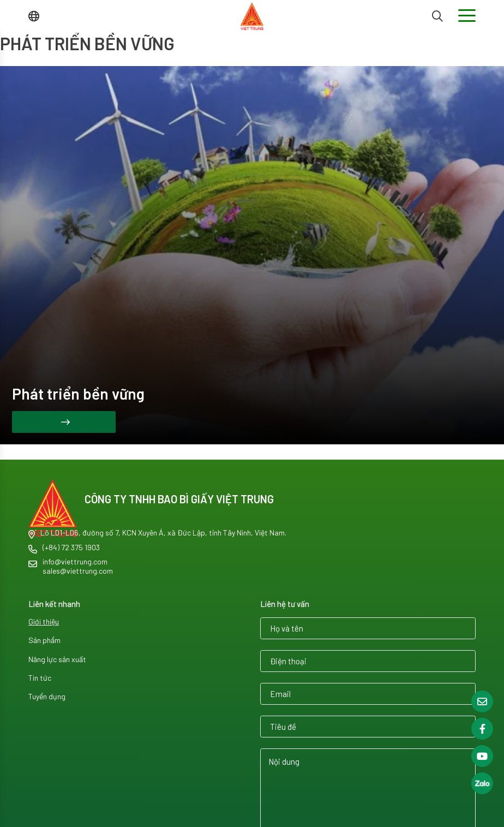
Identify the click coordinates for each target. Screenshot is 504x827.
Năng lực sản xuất (57, 659)
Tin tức (40, 678)
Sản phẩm (44, 640)
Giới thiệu (44, 621)
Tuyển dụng (47, 696)
